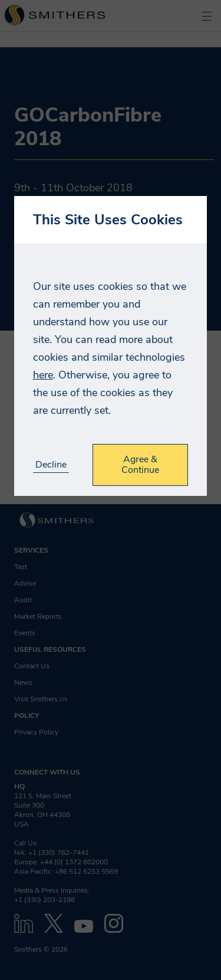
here (43, 375)
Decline (51, 465)
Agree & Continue (140, 465)
